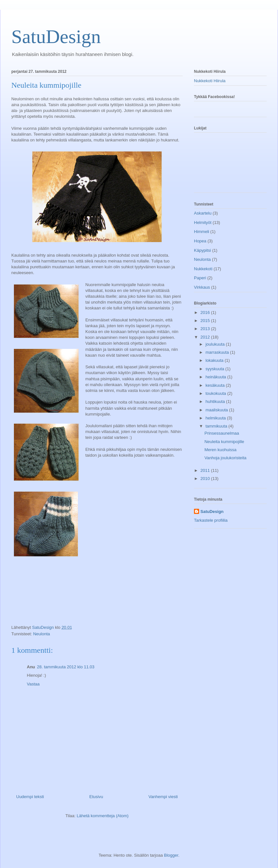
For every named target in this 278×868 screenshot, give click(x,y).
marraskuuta (218, 352)
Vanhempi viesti (163, 797)
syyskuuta (215, 369)
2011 (206, 470)
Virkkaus (202, 287)
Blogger (171, 855)
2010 (206, 479)
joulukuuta (216, 344)
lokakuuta (215, 360)
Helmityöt (203, 223)
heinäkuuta (216, 377)
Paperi (200, 278)
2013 (206, 329)
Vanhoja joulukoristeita (225, 458)
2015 (206, 321)
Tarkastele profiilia (211, 520)
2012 (206, 337)
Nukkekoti (203, 269)
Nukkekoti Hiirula (210, 81)
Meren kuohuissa (220, 450)
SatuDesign (56, 37)
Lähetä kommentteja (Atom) (102, 816)
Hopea (200, 241)
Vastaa (33, 684)
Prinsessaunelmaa (222, 433)
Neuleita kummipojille (224, 442)
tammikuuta (217, 426)
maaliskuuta (217, 410)
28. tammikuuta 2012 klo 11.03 (66, 667)
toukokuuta (216, 393)
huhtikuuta (216, 401)
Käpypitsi (203, 250)
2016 (206, 312)
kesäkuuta (216, 385)
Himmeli (202, 232)
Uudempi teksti (30, 797)
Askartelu (203, 213)
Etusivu (96, 797)
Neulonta (41, 634)
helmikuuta (216, 418)
